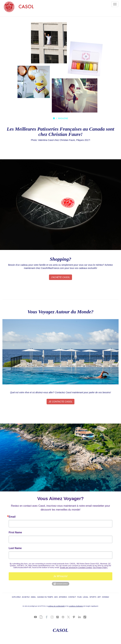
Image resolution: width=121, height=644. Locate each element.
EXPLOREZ (16, 597)
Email (12, 517)
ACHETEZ (26, 597)
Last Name (15, 548)
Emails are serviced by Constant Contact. (76, 567)
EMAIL (33, 597)
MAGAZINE (63, 118)
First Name (15, 532)
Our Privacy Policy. (100, 567)
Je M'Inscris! (60, 576)
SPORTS (93, 597)
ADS (56, 597)
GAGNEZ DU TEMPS (45, 597)
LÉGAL (85, 597)
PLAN (79, 597)
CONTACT (72, 597)
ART (99, 597)
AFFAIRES (63, 597)
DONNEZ (106, 597)
